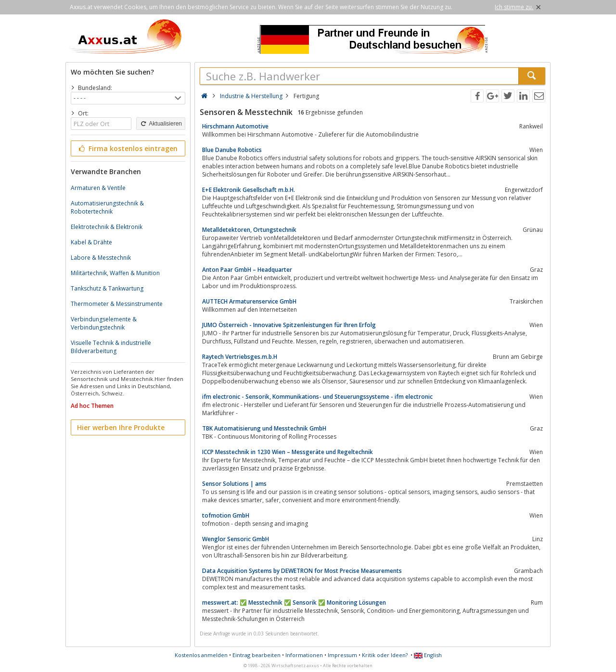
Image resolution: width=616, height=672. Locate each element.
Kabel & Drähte (91, 242)
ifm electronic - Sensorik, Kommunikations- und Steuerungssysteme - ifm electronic (317, 397)
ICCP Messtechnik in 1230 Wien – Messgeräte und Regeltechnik (288, 452)
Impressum (342, 655)
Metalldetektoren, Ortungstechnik (249, 230)
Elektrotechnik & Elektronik (107, 227)
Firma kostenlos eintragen (127, 148)
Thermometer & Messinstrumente (117, 304)
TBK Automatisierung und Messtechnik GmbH (264, 428)
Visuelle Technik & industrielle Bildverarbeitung (111, 347)
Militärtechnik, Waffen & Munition (115, 273)
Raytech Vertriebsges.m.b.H (240, 357)
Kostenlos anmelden (201, 655)
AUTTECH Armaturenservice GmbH (249, 301)
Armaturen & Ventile (98, 188)
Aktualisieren (161, 124)
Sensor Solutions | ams (234, 484)
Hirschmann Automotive (235, 126)
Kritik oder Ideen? (385, 655)
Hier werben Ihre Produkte (121, 427)
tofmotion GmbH (226, 515)
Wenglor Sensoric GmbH (236, 539)
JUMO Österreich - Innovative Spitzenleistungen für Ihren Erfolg (289, 325)
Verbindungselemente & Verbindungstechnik (104, 323)
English (428, 655)
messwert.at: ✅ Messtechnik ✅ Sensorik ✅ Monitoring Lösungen (294, 602)
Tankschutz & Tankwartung (107, 288)
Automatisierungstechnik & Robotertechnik (107, 207)
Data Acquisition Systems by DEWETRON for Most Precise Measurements (302, 571)
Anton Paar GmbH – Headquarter (247, 270)
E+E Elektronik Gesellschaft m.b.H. (249, 190)
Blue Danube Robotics (232, 150)
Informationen (304, 655)
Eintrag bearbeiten (257, 655)
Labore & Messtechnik (101, 258)
